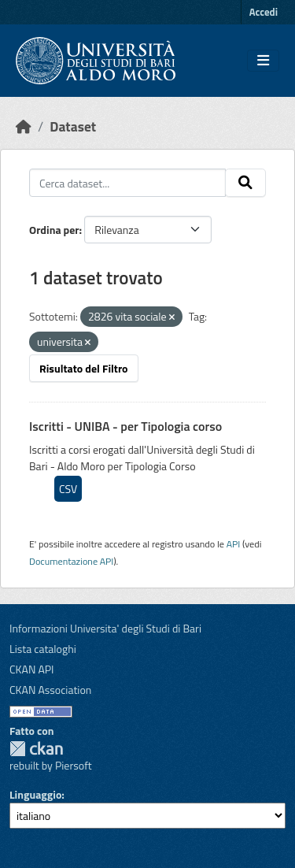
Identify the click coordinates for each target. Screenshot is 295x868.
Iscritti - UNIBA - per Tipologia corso (125, 426)
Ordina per (54, 230)
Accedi (264, 12)
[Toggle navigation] (263, 61)
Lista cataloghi (43, 649)
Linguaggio (35, 794)
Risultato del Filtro (84, 368)
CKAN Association (50, 690)
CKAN (36, 749)
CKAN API (32, 669)
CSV (68, 489)
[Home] (24, 126)
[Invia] (245, 183)
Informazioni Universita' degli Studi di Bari (105, 628)
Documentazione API (71, 561)
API (234, 544)
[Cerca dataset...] (127, 183)
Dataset (73, 126)
